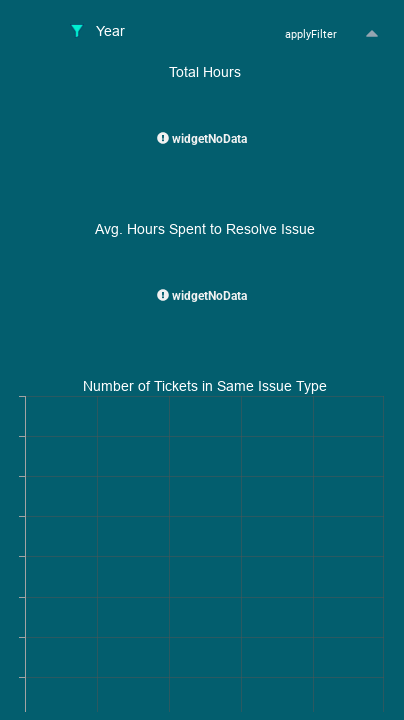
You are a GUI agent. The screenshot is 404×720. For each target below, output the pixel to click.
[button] (371, 34)
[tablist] (127, 33)
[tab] (97, 33)
